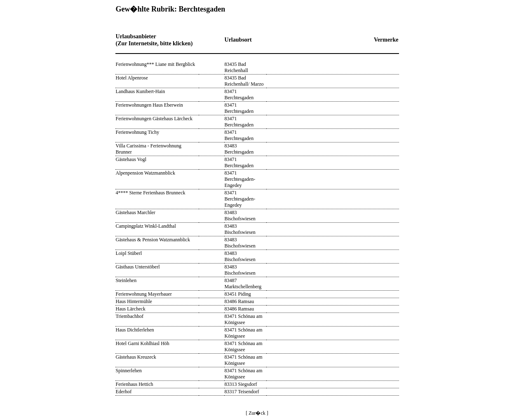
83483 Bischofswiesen (240, 216)
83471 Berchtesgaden (239, 94)
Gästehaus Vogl (131, 159)
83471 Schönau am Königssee (244, 319)
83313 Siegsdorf (241, 384)
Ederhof (124, 392)
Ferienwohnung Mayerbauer (144, 294)
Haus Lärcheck (131, 309)
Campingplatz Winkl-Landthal (146, 226)
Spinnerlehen (129, 371)
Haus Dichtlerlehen (135, 330)
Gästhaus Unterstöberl (138, 267)
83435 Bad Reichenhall (236, 67)
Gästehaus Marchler (136, 212)
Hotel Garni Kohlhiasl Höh (143, 343)
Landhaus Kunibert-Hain (141, 91)
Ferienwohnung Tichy (138, 132)
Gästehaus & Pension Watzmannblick (153, 240)
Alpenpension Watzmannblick (146, 173)
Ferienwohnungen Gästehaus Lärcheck (154, 119)
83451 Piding (238, 294)
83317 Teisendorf (242, 392)
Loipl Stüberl (129, 253)
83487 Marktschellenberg (243, 283)
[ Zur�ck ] (257, 413)
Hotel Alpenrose (132, 78)
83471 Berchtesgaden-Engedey (240, 179)
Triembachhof (130, 316)
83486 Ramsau (239, 301)
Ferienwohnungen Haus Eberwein (149, 105)
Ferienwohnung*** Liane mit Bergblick (156, 64)
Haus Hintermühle (134, 301)
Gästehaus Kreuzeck (136, 357)
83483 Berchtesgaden (239, 149)
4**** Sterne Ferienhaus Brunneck (151, 193)
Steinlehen (126, 280)
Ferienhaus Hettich (135, 384)
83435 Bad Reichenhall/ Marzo (244, 81)
